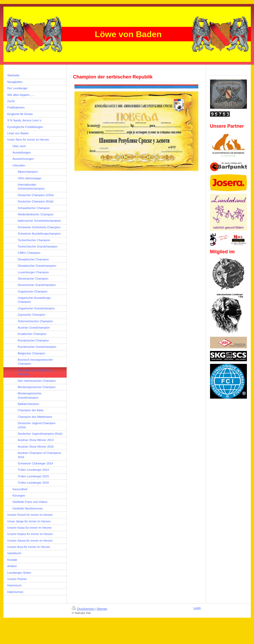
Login (197, 608)
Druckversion (83, 609)
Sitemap (102, 609)
